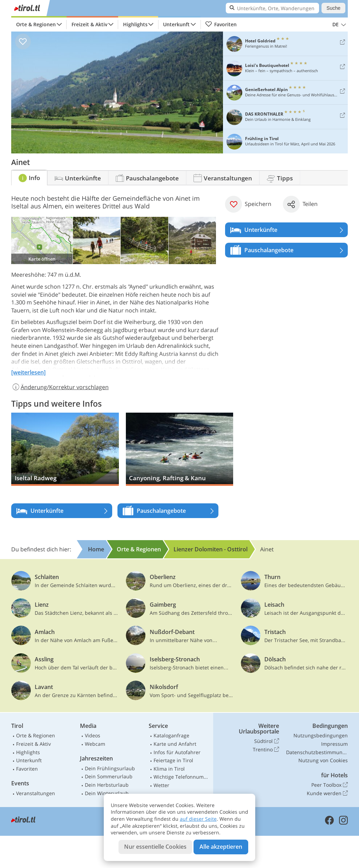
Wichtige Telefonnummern (182, 777)
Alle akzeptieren (221, 847)
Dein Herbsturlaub (107, 785)
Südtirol (267, 741)
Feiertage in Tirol (173, 760)
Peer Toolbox (330, 785)
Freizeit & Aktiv (89, 24)
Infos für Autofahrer (177, 752)
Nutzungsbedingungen (321, 735)
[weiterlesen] (28, 372)
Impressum (334, 744)
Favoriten (221, 25)
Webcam (95, 744)
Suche (333, 8)
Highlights (135, 24)
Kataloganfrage (171, 735)
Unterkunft (176, 24)
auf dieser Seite (198, 819)
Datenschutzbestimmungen (317, 752)
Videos (93, 735)
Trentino (266, 750)
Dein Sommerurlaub (109, 776)
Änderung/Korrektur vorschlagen (60, 387)
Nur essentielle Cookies (155, 847)
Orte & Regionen (36, 24)
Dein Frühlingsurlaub (110, 768)
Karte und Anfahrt (175, 744)
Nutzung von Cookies (323, 760)
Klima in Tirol (169, 769)
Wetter (161, 785)
